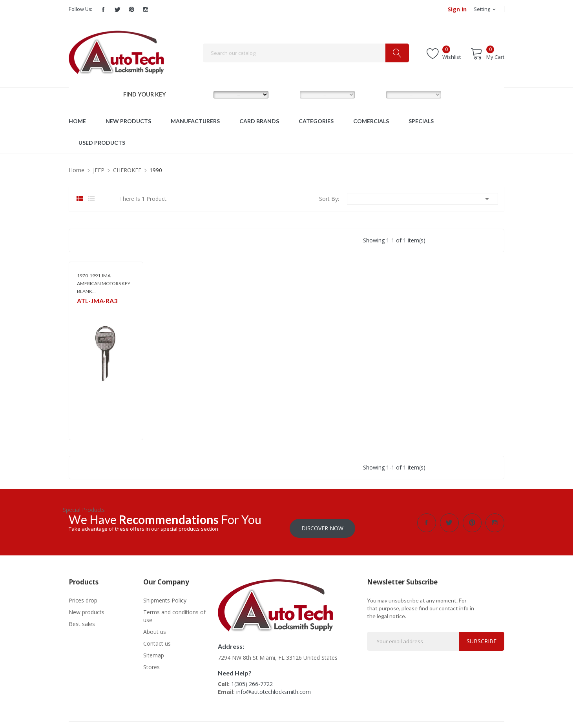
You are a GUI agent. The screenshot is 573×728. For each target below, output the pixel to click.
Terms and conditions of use (174, 611)
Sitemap (154, 650)
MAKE (200, 94)
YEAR (372, 94)
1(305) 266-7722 (252, 678)
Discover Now (322, 523)
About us (155, 626)
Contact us (157, 638)
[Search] (306, 53)
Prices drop (83, 595)
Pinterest (131, 9)
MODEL (288, 94)
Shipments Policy (165, 595)
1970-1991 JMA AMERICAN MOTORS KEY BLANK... (104, 283)
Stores (151, 662)
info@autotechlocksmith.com (274, 686)
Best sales (82, 618)
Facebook (103, 9)
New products (87, 607)
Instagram (146, 9)
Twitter (117, 9)
